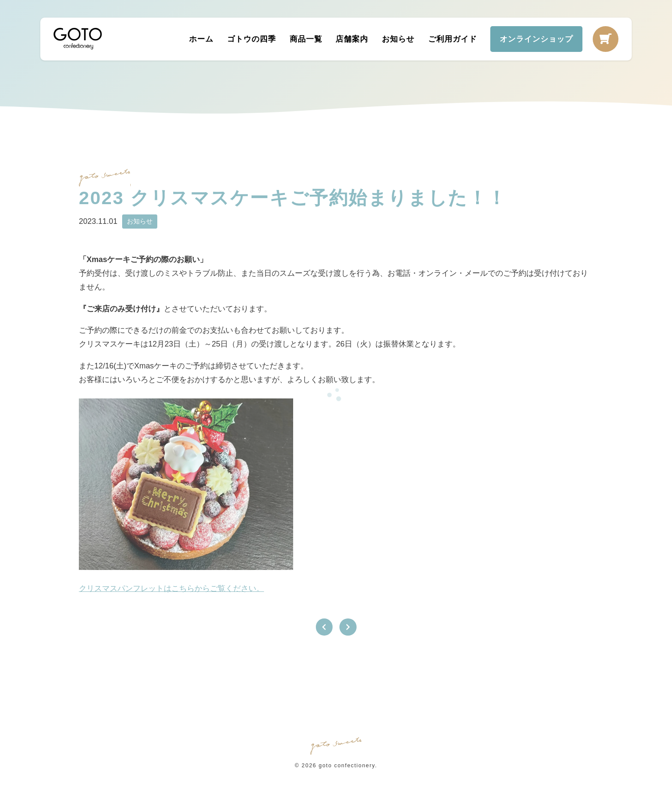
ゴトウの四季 (251, 39)
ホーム (201, 39)
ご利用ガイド (452, 39)
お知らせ (398, 39)
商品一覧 (306, 39)
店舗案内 (352, 39)
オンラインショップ (537, 39)
